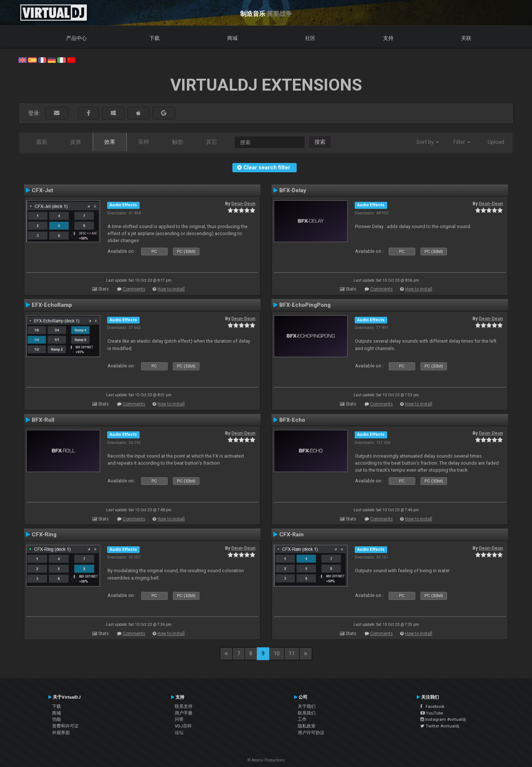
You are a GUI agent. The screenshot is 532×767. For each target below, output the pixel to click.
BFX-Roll (43, 420)
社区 (310, 38)
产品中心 (76, 38)
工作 (302, 719)
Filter (462, 142)
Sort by (428, 142)
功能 (57, 719)
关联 (466, 38)
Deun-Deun (243, 204)
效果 (110, 142)
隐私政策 (307, 726)
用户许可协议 (311, 733)
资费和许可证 (65, 726)
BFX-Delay (293, 190)
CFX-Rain (291, 534)
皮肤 (76, 142)
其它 (212, 142)
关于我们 (307, 706)
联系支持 (184, 706)
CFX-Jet (42, 190)
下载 (154, 38)
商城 (232, 38)
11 (292, 654)
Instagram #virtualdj (443, 719)
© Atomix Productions (266, 760)
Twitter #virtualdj (440, 726)
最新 (42, 142)
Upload (496, 142)
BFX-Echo (292, 420)
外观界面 (61, 733)
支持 (388, 38)
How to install (171, 289)
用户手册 (184, 713)
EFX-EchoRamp (52, 305)
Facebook (432, 706)
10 (277, 654)
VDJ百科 (183, 726)
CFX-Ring (44, 534)
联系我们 (307, 713)
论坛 (179, 733)
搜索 (320, 142)
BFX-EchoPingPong (305, 305)
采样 (144, 142)
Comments (134, 289)
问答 (179, 719)
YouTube (432, 713)
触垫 (178, 142)
